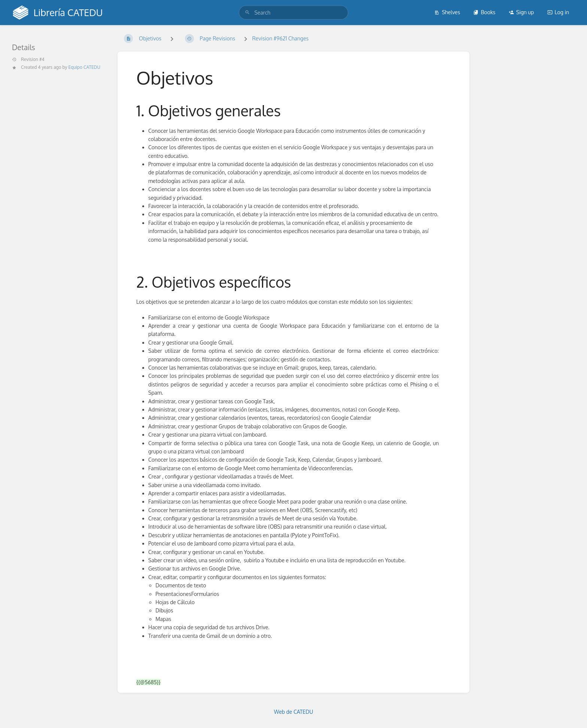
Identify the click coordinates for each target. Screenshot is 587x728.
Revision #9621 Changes (281, 38)
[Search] (247, 13)
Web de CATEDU (294, 712)
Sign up (521, 12)
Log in (558, 12)
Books (484, 12)
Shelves (447, 12)
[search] (293, 13)
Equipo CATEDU (84, 67)
